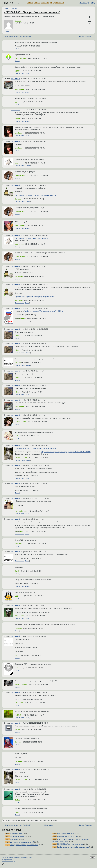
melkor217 (18, 175)
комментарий (16, 79)
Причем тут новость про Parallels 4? (18, 37)
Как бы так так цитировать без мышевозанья (73, 847)
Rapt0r (17, 571)
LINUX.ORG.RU (13, 3)
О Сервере (5, 857)
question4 (18, 458)
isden (16, 89)
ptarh (16, 225)
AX (16, 668)
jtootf (16, 596)
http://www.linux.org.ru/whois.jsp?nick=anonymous (32, 238)
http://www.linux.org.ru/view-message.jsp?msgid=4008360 (34, 297)
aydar (17, 163)
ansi (16, 762)
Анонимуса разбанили (18, 836)
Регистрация (84, 3)
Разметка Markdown (26, 857)
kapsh (17, 71)
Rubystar (18, 199)
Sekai (17, 436)
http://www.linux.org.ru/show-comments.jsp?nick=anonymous (35, 195)
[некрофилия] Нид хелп (66, 833)
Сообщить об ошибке (8, 859)
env (16, 362)
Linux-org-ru (15, 9)
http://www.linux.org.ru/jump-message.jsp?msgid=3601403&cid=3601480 (66, 452)
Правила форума (15, 857)
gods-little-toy (19, 58)
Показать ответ (20, 73)
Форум (50, 3)
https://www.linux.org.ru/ (9, 861)
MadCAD (18, 715)
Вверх (93, 857)
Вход (93, 3)
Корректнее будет (16, 833)
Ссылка (6, 31)
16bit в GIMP (15, 839)
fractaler (17, 800)
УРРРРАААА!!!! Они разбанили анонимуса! (32, 12)
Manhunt (18, 21)
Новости (30, 3)
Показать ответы (20, 166)
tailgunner (18, 685)
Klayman (18, 742)
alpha (17, 703)
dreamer (18, 422)
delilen (17, 336)
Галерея (37, 3)
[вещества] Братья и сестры (67, 836)
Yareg (17, 628)
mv (16, 102)
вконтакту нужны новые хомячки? (22, 842)
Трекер (56, 3)
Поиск (62, 3)
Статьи (44, 3)
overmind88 (19, 511)
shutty (17, 730)
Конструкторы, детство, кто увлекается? (24, 845)
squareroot (18, 544)
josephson (18, 133)
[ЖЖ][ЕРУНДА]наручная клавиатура (70, 844)
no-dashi (18, 318)
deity (16, 812)
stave (16, 616)
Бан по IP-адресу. (85, 37)
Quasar (17, 531)
